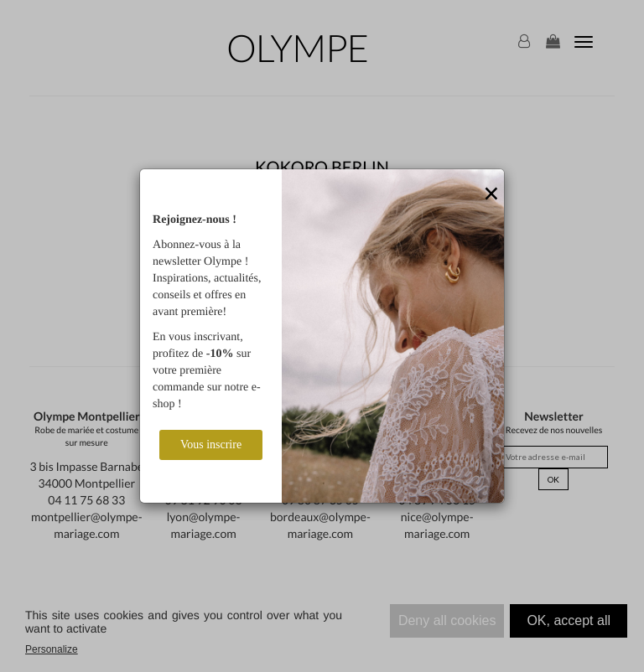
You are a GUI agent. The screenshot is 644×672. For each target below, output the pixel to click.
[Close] (491, 194)
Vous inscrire (211, 445)
